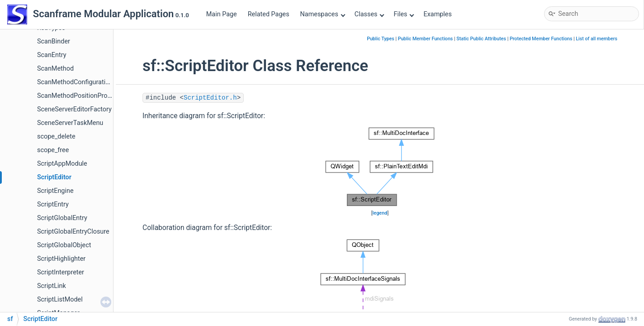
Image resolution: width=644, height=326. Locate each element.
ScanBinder (54, 41)
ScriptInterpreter (61, 272)
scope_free (53, 150)
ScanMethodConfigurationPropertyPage (95, 82)
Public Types (381, 39)
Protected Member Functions (541, 39)
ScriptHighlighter (61, 259)
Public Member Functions (426, 39)
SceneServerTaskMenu (70, 123)
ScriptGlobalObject (64, 245)
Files (404, 14)
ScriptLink (52, 286)
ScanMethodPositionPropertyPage (87, 96)
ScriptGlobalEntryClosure (73, 232)
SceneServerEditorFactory (74, 109)
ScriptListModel (60, 300)
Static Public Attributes (481, 39)
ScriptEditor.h (210, 98)
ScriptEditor (54, 177)
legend (380, 213)
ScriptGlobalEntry (62, 218)
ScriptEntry (53, 204)
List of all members (597, 39)
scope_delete (56, 137)
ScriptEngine (55, 191)
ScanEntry (52, 55)
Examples (437, 14)
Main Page (222, 14)
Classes (369, 14)
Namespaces (323, 14)
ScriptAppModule (62, 164)
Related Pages (269, 14)
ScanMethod (55, 69)
